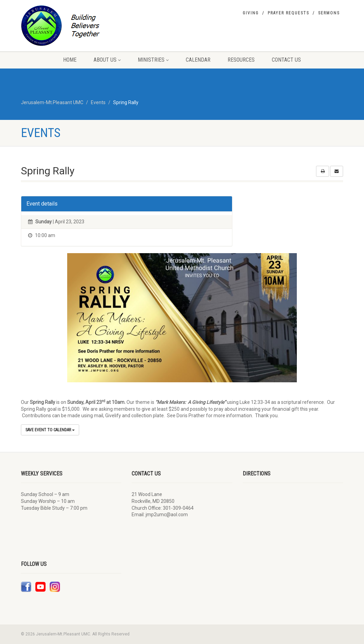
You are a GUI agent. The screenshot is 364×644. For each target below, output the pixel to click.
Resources (241, 60)
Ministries (153, 60)
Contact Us (286, 60)
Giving (251, 13)
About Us (107, 60)
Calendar (198, 60)
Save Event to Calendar (50, 430)
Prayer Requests (288, 13)
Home (70, 60)
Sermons (329, 13)
